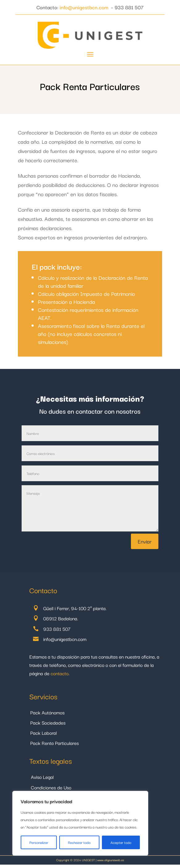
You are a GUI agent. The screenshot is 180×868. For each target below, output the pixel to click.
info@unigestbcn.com (84, 7)
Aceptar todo (121, 842)
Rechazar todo (79, 842)
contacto (60, 673)
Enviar (145, 541)
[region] (80, 823)
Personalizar (39, 842)
